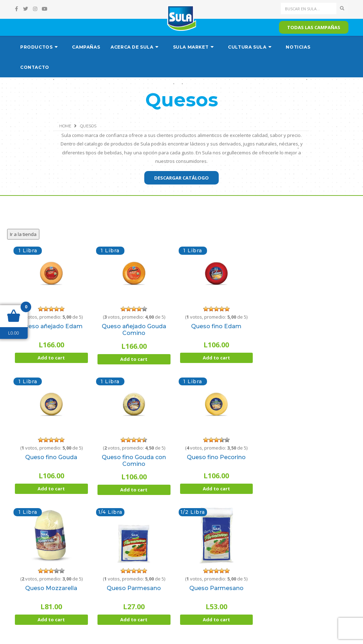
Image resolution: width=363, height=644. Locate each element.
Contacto (35, 67)
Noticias (298, 47)
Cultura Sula (247, 47)
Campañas (86, 47)
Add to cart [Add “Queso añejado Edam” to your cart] (51, 358)
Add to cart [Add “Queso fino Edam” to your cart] (216, 358)
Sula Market (191, 47)
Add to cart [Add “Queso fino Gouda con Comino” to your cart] (134, 490)
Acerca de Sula (132, 47)
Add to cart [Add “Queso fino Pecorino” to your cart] (216, 489)
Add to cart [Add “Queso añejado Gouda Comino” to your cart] (134, 359)
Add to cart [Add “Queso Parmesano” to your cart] (134, 620)
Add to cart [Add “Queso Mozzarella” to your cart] (51, 620)
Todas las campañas (314, 27)
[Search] (309, 9)
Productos (36, 47)
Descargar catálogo (181, 178)
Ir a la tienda (23, 234)
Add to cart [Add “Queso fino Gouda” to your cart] (51, 489)
